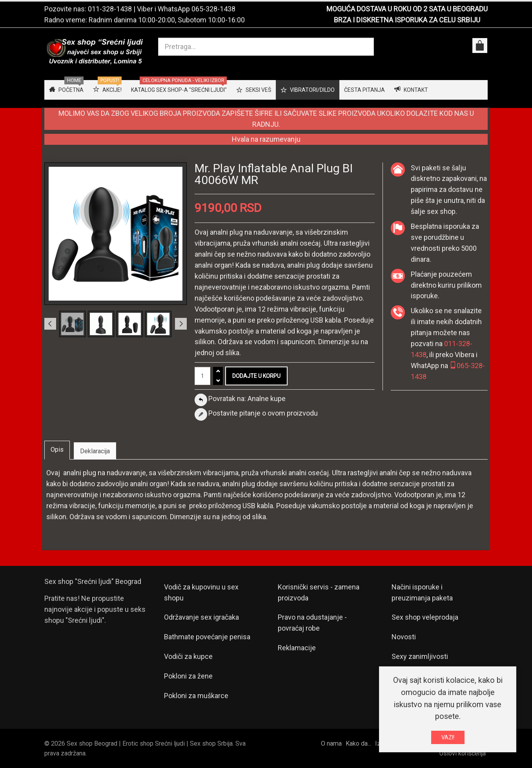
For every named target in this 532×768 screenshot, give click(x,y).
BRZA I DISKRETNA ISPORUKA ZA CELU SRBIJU (407, 20)
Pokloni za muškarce (196, 696)
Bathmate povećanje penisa (207, 637)
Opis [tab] (57, 450)
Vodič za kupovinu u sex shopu (201, 592)
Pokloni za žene (188, 676)
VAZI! (448, 739)
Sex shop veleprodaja (425, 617)
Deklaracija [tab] (95, 451)
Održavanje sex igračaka (201, 617)
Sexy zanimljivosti (420, 656)
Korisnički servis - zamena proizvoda (319, 592)
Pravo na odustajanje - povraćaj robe (312, 623)
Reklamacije (297, 648)
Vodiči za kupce (188, 656)
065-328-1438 (213, 9)
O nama (331, 743)
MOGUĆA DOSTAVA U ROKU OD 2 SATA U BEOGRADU (407, 9)
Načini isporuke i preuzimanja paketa (422, 592)
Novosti (404, 637)
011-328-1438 (110, 9)
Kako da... (358, 743)
